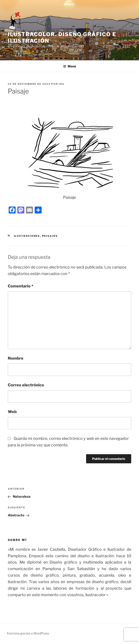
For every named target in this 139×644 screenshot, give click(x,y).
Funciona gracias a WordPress (28, 633)
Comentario (21, 286)
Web (12, 412)
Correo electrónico (26, 385)
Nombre (16, 358)
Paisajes (50, 236)
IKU (62, 84)
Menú (69, 66)
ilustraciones (27, 236)
